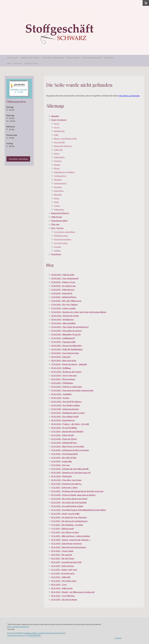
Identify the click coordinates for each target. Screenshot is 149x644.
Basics (57, 198)
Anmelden (118, 638)
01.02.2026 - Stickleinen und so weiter (68, 413)
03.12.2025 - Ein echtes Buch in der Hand (69, 499)
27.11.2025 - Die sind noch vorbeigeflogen (69, 521)
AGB (17, 633)
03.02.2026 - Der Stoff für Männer (66, 402)
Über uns (109, 58)
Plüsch (57, 168)
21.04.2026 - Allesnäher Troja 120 (66, 334)
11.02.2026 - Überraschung (63, 379)
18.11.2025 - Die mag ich (62, 555)
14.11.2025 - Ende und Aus (62, 566)
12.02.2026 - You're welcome (64, 376)
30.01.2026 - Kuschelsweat (63, 420)
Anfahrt (57, 251)
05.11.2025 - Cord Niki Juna (63, 596)
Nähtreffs (58, 150)
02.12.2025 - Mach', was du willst (65, 514)
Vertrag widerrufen (33, 635)
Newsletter (31, 64)
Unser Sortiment (30, 58)
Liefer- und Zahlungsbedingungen (18, 627)
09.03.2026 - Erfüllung (61, 368)
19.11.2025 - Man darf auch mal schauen (69, 547)
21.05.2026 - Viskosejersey (63, 290)
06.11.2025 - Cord (59, 585)
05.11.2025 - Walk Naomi (62, 588)
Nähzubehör (59, 157)
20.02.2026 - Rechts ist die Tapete (66, 372)
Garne (57, 153)
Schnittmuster (60, 183)
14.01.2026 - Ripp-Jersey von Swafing (68, 446)
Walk (56, 135)
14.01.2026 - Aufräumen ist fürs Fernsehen (70, 450)
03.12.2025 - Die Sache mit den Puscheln (69, 502)
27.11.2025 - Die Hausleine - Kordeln (67, 525)
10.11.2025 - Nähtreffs (61, 577)
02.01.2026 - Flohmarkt (61, 476)
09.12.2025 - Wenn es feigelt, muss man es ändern (73, 495)
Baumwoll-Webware (53, 58)
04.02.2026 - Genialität (61, 394)
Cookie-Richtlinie (13, 635)
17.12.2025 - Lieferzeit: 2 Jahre (64, 488)
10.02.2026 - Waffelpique (62, 383)
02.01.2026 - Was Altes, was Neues (66, 480)
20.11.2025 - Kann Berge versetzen (66, 544)
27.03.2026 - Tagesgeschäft (63, 342)
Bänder (57, 165)
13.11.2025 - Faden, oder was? (64, 570)
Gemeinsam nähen (92, 58)
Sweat (57, 127)
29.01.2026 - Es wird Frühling (64, 428)
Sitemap (22, 635)
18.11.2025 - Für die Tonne (63, 558)
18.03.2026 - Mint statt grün (64, 361)
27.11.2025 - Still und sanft (62, 529)
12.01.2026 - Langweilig (61, 461)
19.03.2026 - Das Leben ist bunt (65, 353)
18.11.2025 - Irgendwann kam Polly (66, 562)
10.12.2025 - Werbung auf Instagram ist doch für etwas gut (77, 491)
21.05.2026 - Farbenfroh (62, 293)
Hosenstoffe (59, 142)
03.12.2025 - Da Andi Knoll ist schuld (67, 506)
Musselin (58, 195)
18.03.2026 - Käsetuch (61, 357)
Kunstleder (59, 191)
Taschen (58, 161)
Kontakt (58, 247)
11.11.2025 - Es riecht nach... (63, 573)
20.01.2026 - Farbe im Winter (64, 439)
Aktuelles (13, 58)
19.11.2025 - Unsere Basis (62, 551)
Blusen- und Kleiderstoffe (65, 139)
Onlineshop (59, 209)
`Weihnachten (60, 176)
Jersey (57, 124)
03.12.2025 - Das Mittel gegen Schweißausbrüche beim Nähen (78, 510)
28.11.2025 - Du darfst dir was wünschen (69, 517)
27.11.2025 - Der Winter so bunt (65, 532)
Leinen (57, 206)
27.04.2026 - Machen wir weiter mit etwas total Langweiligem (79, 312)
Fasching (58, 187)
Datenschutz (61, 633)
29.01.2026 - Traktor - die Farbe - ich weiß (70, 424)
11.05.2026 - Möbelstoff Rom (64, 297)
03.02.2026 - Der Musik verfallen (65, 405)
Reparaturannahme (63, 239)
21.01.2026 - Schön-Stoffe (63, 435)
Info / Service (15, 64)
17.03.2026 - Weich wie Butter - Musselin (69, 364)
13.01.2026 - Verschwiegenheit (64, 454)
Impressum (11, 633)
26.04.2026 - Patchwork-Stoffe (65, 316)
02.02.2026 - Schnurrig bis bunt (65, 409)
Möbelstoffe (59, 131)
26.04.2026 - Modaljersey (62, 319)
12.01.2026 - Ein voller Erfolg (64, 458)
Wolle (56, 202)
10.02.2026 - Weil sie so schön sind (66, 387)
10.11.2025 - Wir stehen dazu (64, 581)
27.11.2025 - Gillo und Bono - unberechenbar (71, 536)
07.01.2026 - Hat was (60, 465)
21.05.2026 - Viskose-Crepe (63, 282)
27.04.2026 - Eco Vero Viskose (64, 305)
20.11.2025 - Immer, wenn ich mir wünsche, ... (71, 540)
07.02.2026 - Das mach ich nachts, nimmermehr (72, 390)
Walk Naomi (73, 58)
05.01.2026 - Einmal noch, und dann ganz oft (71, 473)
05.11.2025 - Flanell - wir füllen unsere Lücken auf (73, 592)
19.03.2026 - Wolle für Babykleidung (67, 349)
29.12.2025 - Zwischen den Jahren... (67, 484)
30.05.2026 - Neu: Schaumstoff (65, 278)
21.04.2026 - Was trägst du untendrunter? (70, 327)
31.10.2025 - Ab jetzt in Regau (64, 600)
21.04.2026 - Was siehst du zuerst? (66, 331)
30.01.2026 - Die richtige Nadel (65, 417)
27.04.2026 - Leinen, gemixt (63, 308)
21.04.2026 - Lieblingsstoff (63, 338)
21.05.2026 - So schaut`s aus (63, 286)
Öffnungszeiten (61, 236)
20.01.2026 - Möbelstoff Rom (64, 443)
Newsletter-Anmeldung (64, 232)
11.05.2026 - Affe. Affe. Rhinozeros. (66, 301)
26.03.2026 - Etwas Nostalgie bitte (66, 346)
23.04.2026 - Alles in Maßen (63, 323)
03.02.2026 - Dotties (60, 398)
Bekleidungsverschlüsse (64, 172)
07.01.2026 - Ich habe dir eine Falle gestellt (70, 469)
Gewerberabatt (61, 243)
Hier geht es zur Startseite (129, 96)
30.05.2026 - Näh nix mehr (63, 275)
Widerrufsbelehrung (26, 633)
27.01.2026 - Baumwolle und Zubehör (67, 432)
